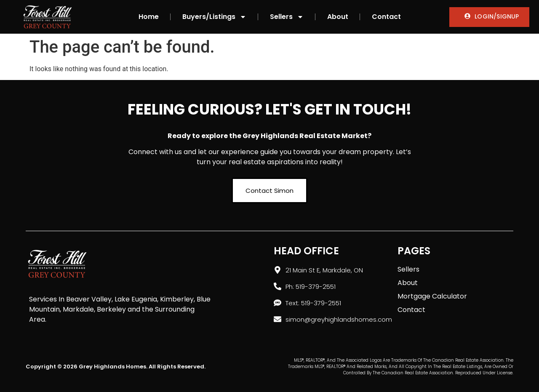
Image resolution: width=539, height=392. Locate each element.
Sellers (287, 17)
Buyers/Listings (214, 17)
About (338, 17)
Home (149, 17)
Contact (386, 17)
